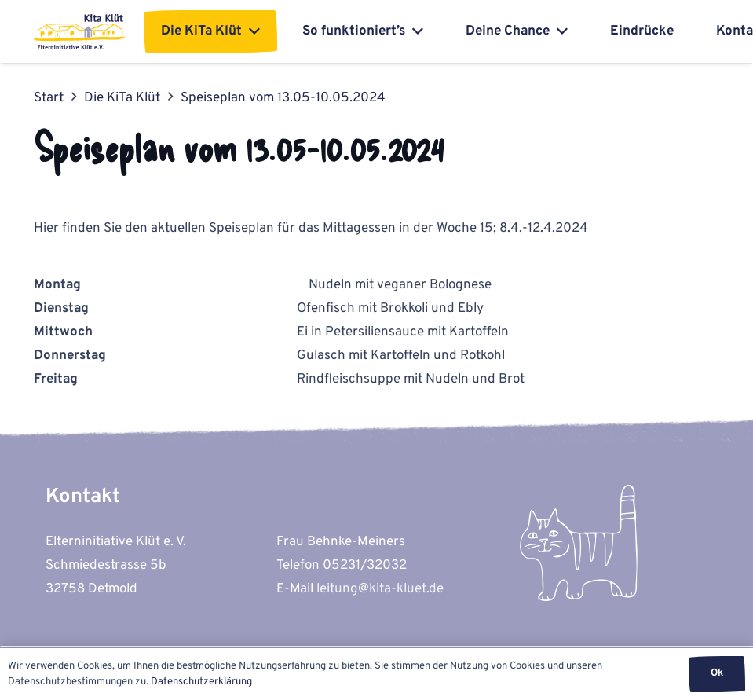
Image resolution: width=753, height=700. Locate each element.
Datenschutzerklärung (201, 682)
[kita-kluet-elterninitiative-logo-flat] (81, 32)
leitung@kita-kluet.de (380, 589)
